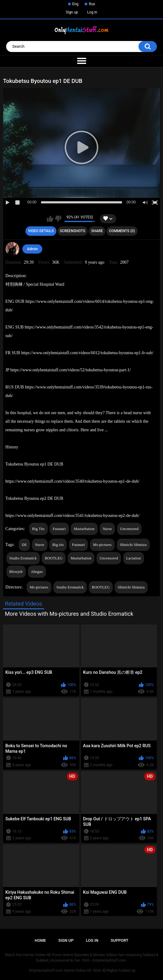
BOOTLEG (54, 558)
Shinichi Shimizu (133, 545)
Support (119, 940)
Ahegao (37, 572)
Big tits (58, 545)
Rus (92, 4)
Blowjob (16, 572)
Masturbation (84, 529)
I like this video (50, 219)
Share (97, 231)
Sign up (72, 12)
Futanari (59, 529)
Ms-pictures (102, 545)
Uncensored (129, 529)
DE (24, 545)
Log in (92, 12)
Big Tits (38, 529)
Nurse (107, 529)
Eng (75, 4)
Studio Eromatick (23, 558)
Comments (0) (122, 231)
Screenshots (72, 231)
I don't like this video (58, 219)
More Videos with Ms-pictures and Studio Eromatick (69, 614)
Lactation (134, 558)
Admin (32, 249)
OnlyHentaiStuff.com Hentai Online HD (60, 971)
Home (40, 940)
